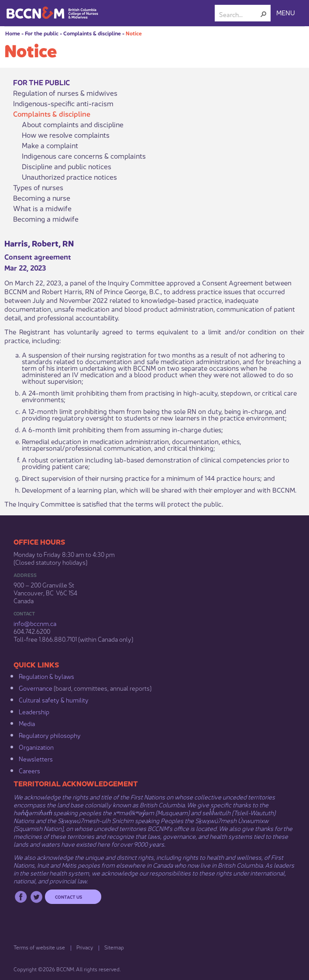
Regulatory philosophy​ (50, 735)
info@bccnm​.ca (35, 623)
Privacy (85, 947)
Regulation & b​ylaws (46, 676)
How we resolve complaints (66, 135)
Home (13, 33)
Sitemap (114, 947)
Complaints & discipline (92, 33)
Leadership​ (34, 711)
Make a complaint (50, 145)
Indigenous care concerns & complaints (84, 156)
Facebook (21, 897)
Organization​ (36, 747)
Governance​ (36, 688)
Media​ (27, 723)
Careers (29, 770)
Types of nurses (38, 187)
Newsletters (36, 758)
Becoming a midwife (46, 219)
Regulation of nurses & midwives (65, 93)
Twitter (36, 897)
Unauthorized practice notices (69, 177)
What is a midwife (42, 208)
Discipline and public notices (67, 166)
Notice (134, 33)
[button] (264, 14)
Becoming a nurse (42, 198)
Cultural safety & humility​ (54, 699)
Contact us (69, 897)
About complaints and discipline (73, 124)
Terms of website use (39, 947)
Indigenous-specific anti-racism (63, 103)
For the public (42, 33)
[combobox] (239, 14)
